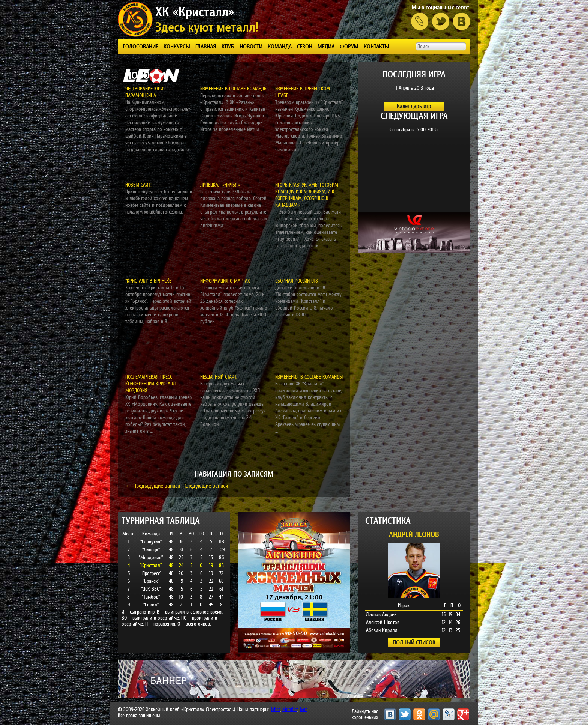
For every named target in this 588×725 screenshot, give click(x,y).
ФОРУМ (349, 46)
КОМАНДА (280, 46)
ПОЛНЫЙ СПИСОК (414, 642)
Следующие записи (210, 486)
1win (304, 709)
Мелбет (290, 709)
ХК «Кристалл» (195, 11)
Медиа (326, 46)
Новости (251, 46)
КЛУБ (228, 46)
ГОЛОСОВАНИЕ (141, 46)
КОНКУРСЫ (177, 46)
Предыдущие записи (153, 486)
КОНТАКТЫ (376, 46)
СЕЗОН (305, 46)
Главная (206, 46)
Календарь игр (414, 106)
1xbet (275, 709)
